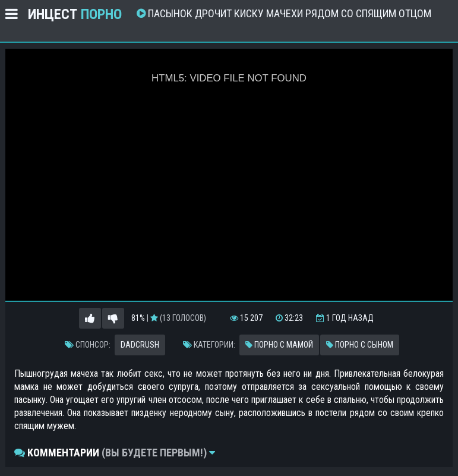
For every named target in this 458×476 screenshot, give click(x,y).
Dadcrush (140, 345)
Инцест (75, 14)
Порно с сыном (360, 345)
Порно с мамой (279, 345)
